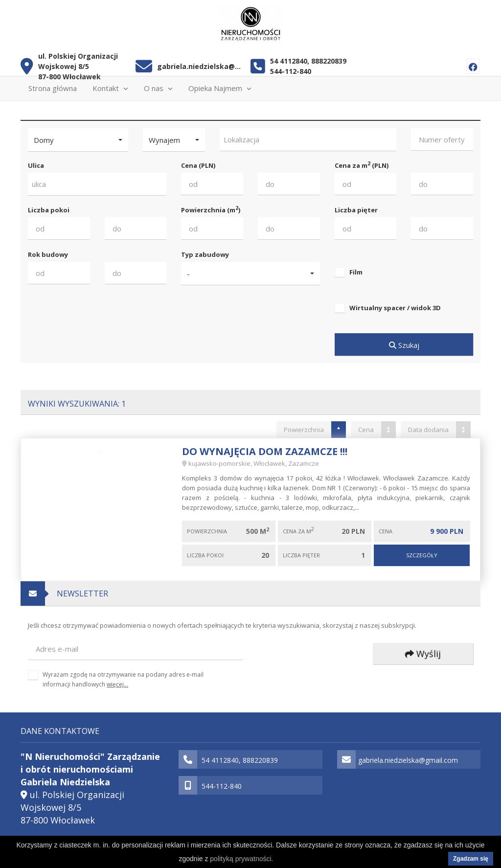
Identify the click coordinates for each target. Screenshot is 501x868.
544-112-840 (291, 71)
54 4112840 (289, 61)
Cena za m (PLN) (362, 165)
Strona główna (53, 88)
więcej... (117, 684)
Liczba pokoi (49, 210)
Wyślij (423, 654)
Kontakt (110, 88)
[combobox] (308, 140)
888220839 (329, 61)
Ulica (36, 165)
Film (356, 272)
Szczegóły (422, 555)
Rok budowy (48, 254)
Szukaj (404, 345)
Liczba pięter (356, 210)
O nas (158, 88)
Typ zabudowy (205, 254)
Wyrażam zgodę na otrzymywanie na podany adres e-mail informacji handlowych (123, 679)
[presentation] (323, 654)
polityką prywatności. (241, 859)
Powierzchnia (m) (211, 210)
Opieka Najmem (220, 88)
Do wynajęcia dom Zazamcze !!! (265, 451)
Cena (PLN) (198, 165)
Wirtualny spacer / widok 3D (395, 308)
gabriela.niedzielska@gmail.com (200, 66)
